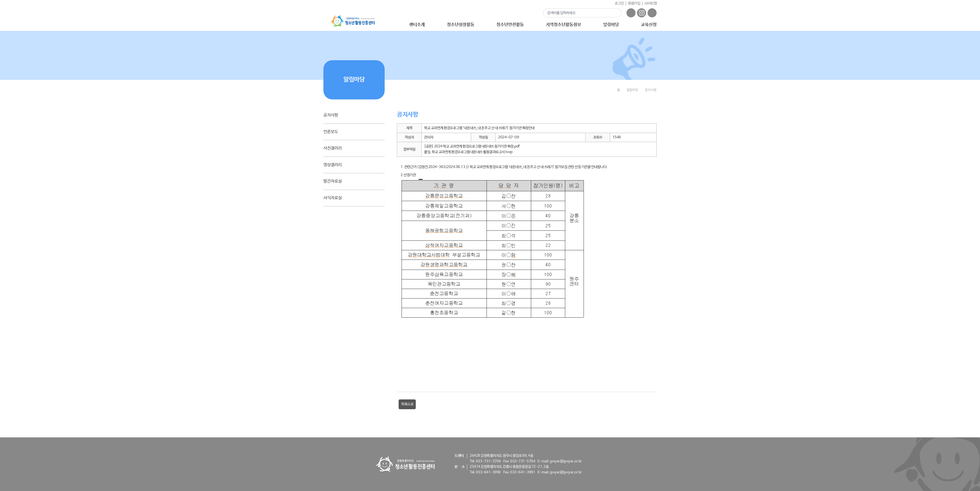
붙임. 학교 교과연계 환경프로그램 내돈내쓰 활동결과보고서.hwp (468, 152)
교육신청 (649, 25)
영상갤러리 (333, 165)
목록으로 (407, 404)
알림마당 (611, 25)
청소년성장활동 (460, 25)
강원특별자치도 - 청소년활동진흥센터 (353, 21)
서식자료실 (333, 198)
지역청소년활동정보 (563, 25)
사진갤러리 (333, 148)
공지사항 (331, 115)
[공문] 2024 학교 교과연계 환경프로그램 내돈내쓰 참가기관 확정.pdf (472, 146)
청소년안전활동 (510, 25)
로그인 (619, 3)
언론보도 (331, 132)
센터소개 (417, 25)
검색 (615, 13)
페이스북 (631, 13)
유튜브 (652, 13)
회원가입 (634, 3)
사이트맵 (650, 3)
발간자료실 (333, 181)
